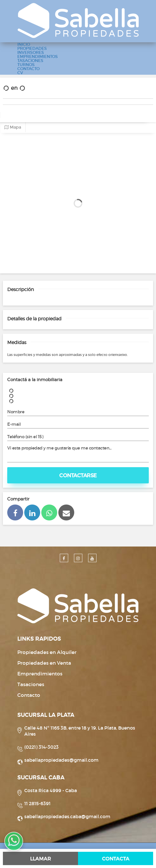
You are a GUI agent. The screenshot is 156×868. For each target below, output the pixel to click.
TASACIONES (30, 61)
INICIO (24, 44)
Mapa (13, 127)
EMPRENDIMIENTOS (38, 56)
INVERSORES (31, 52)
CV (20, 73)
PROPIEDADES (32, 48)
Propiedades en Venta (44, 663)
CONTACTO (28, 69)
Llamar (40, 859)
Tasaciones (31, 685)
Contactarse (78, 476)
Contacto (29, 695)
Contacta (116, 859)
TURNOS (26, 65)
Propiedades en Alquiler (47, 652)
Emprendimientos (40, 674)
